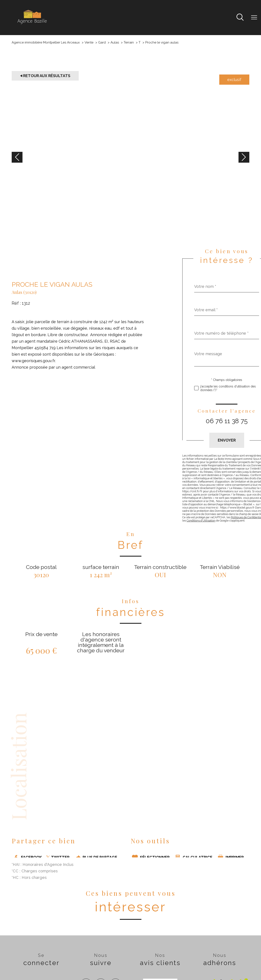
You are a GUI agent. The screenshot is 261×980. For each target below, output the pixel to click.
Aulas (115, 42)
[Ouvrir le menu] (254, 18)
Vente (89, 42)
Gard (102, 42)
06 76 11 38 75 (227, 421)
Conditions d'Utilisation (201, 521)
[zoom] (130, 236)
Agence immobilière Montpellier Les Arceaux (46, 42)
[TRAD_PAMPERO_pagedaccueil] (32, 24)
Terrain (129, 42)
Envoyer (227, 440)
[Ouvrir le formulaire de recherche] (240, 18)
